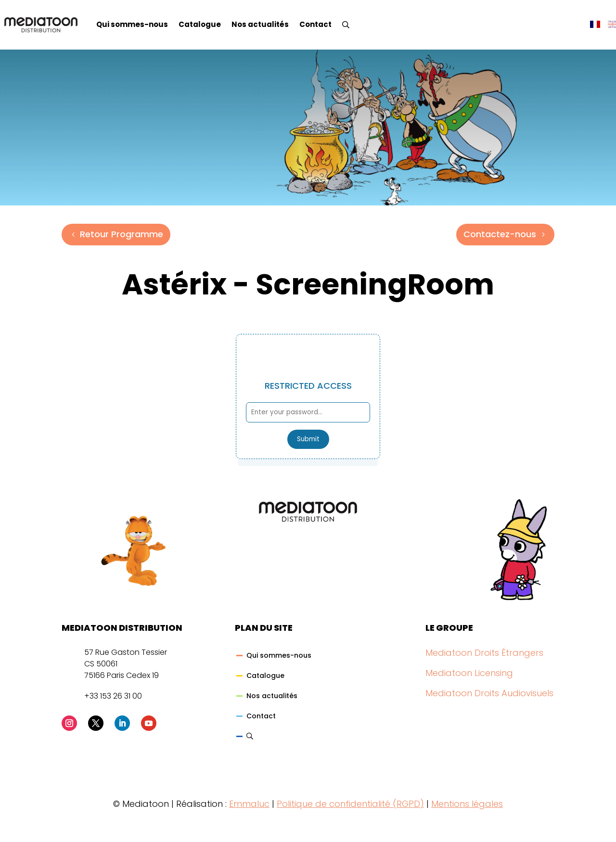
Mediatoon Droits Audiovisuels (489, 693)
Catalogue (200, 24)
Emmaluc (249, 804)
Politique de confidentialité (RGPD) (350, 804)
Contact (315, 24)
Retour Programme (122, 234)
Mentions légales (467, 804)
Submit (308, 439)
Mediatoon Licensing (469, 673)
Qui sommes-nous (132, 24)
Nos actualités (260, 24)
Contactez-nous (500, 234)
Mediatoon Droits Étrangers (484, 653)
